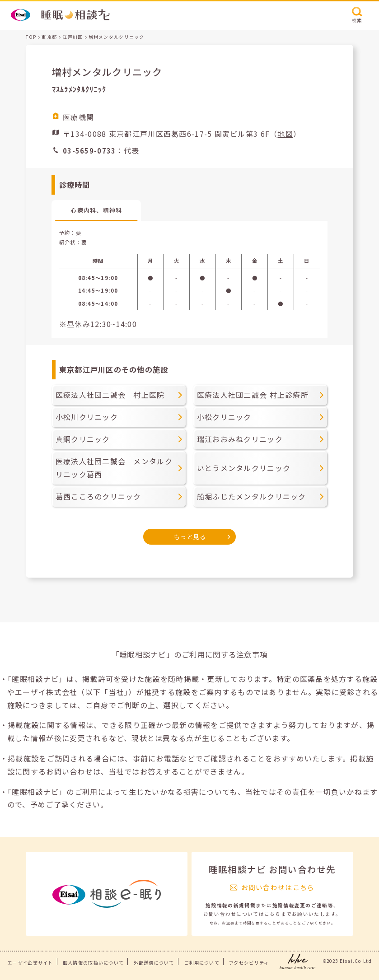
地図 (285, 134)
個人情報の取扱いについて (93, 963)
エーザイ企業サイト (30, 963)
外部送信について (154, 963)
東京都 (49, 37)
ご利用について (202, 963)
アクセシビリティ (249, 963)
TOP (31, 37)
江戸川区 (73, 37)
